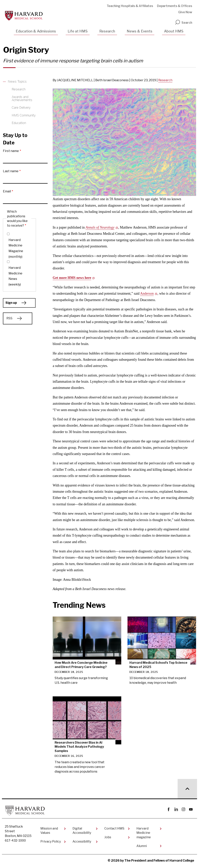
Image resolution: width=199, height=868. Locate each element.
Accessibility (82, 841)
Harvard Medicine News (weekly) (15, 276)
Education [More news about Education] (19, 123)
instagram (183, 809)
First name (11, 151)
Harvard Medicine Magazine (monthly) (16, 248)
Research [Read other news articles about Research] (165, 80)
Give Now (185, 12)
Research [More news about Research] (19, 89)
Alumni (142, 846)
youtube (191, 809)
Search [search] (183, 23)
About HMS (174, 31)
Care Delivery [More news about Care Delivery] (21, 108)
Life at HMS (78, 31)
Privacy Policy (51, 841)
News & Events (140, 31)
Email (7, 191)
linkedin (176, 809)
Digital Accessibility (82, 830)
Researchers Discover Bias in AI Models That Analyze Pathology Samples (79, 746)
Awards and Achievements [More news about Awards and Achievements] (22, 98)
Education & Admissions (36, 31)
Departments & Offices (175, 6)
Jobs (108, 837)
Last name (11, 171)
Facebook (169, 809)
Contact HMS (114, 828)
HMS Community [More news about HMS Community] (24, 115)
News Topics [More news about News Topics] (17, 82)
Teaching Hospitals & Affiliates (130, 6)
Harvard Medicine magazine (144, 833)
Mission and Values (49, 830)
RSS (9, 318)
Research (107, 31)
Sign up (11, 303)
